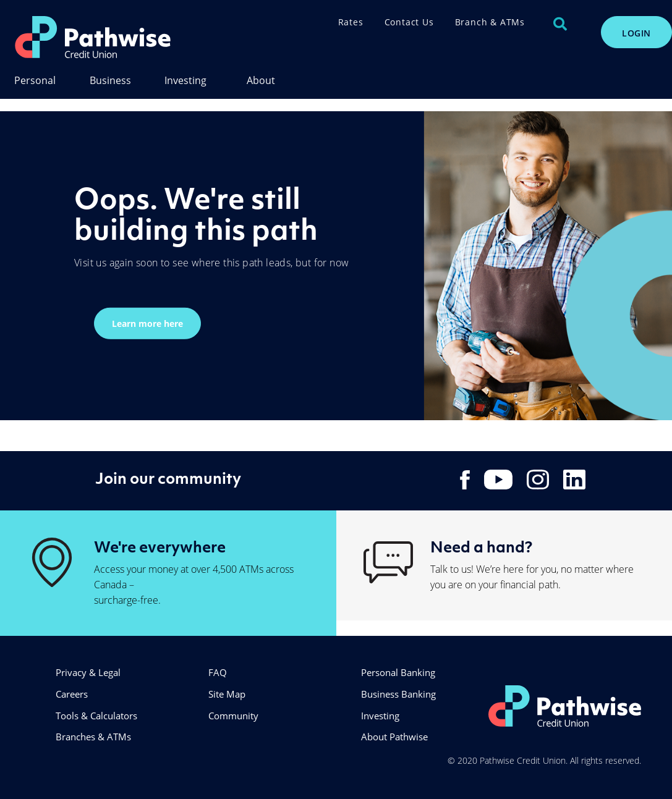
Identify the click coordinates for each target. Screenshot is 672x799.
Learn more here (147, 323)
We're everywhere (160, 546)
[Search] (560, 24)
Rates (351, 22)
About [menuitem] (261, 81)
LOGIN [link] (636, 33)
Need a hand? (481, 546)
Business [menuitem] (110, 81)
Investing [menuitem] (185, 81)
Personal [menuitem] (35, 81)
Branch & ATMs (490, 22)
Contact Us (409, 22)
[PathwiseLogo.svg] (126, 37)
